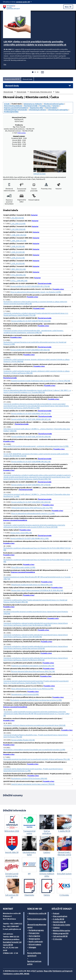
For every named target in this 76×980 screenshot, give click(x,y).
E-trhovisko (58, 939)
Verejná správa (34, 939)
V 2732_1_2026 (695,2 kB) (19, 281)
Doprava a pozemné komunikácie (16, 108)
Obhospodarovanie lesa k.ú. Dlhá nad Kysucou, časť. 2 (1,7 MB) (32, 508)
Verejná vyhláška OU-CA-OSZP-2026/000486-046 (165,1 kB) (31, 461)
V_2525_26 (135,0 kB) (18, 263)
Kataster (56, 106)
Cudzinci (56, 928)
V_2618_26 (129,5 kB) (18, 252)
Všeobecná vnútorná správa (54, 104)
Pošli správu (22, 133)
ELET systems (38, 971)
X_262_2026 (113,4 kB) (18, 224)
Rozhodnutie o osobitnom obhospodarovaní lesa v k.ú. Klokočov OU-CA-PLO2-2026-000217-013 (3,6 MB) (37, 549)
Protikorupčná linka (11, 112)
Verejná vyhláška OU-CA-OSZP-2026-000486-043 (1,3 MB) (30, 538)
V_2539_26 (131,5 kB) (18, 258)
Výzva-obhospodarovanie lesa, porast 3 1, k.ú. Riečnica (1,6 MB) (32, 689)
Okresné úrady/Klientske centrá (37, 926)
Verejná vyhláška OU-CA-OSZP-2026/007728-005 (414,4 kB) (31, 321)
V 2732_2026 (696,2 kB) (18, 275)
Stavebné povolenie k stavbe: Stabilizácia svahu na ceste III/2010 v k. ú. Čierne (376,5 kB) (41, 381)
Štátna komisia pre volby (37, 919)
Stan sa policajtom (60, 916)
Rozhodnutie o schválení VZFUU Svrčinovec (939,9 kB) (29, 778)
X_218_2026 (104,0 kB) (18, 229)
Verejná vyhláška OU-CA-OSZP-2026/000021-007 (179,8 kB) (31, 485)
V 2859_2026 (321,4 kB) (18, 269)
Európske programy (36, 930)
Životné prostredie (31, 106)
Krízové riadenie (51, 108)
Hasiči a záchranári (36, 942)
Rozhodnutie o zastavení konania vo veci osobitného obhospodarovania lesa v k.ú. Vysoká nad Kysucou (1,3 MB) (35, 343)
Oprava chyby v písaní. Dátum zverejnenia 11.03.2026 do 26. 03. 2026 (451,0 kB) (37, 590)
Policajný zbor (34, 933)
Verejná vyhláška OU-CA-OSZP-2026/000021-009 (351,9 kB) (31, 413)
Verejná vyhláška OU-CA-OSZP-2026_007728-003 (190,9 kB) (31, 437)
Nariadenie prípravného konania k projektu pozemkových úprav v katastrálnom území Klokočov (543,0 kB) (36, 613)
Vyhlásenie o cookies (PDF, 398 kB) (16, 974)
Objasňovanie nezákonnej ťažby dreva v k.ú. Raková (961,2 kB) (32, 585)
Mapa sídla (48, 971)
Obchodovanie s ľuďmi (62, 925)
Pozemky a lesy (45, 106)
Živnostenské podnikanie (13, 106)
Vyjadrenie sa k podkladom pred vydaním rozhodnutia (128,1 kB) (33, 666)
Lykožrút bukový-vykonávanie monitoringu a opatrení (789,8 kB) (33, 784)
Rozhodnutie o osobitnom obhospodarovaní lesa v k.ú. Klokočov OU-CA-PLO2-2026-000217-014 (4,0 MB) (37, 561)
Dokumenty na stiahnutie (33, 104)
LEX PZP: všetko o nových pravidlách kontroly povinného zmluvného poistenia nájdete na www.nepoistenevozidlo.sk (35, 43)
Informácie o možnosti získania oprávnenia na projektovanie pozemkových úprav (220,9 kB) (34, 725)
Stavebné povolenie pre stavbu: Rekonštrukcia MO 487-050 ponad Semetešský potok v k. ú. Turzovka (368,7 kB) (37, 578)
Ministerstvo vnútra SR (38, 913)
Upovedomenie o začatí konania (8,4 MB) (25, 694)
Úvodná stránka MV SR (12, 79)
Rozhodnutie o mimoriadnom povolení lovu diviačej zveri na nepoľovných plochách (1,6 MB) (34, 750)
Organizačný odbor (37, 108)
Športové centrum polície (34, 963)
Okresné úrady (27, 79)
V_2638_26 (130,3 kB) (18, 246)
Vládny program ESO (61, 933)
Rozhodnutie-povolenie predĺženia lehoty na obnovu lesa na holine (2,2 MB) (36, 700)
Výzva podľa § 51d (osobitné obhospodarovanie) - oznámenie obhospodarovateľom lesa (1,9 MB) (36, 446)
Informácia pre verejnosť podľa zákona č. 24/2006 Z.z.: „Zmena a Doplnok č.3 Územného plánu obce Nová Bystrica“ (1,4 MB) (37, 495)
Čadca (57, 92)
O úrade (7, 104)
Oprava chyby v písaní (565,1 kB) (21, 533)
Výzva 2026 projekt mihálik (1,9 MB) (23, 567)
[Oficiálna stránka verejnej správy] (24, 2)
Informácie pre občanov (38, 110)
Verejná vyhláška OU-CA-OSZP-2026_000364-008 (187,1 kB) (31, 419)
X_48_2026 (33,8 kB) (17, 218)
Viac (5, 64)
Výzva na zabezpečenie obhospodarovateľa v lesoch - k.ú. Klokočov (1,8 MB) (36, 292)
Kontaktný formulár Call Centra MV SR (12, 944)
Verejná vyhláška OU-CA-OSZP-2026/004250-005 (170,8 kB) (30, 286)
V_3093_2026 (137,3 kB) (18, 241)
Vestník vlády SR (59, 922)
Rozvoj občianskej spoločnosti (34, 954)
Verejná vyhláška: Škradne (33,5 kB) (23, 740)
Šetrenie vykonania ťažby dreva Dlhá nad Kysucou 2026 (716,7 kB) (33, 671)
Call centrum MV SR (60, 936)
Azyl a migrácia (34, 936)
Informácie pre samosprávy (58, 110)
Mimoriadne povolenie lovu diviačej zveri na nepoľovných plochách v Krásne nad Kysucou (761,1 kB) (37, 759)
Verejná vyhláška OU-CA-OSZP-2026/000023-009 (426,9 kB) (30, 350)
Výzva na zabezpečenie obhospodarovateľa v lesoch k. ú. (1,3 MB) (33, 513)
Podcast (56, 913)
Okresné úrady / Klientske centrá (41, 92)
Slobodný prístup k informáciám (16, 110)
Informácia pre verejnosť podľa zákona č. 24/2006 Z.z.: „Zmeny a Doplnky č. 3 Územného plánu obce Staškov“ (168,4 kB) (37, 430)
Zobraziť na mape (50, 162)
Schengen (32, 947)
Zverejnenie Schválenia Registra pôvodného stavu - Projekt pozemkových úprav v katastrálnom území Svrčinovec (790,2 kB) (36, 736)
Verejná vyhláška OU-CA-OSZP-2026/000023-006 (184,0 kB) (31, 502)
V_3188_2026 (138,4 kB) (18, 235)
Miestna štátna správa (62, 931)
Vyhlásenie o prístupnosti (63, 971)
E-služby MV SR (59, 919)
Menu (68, 7)
